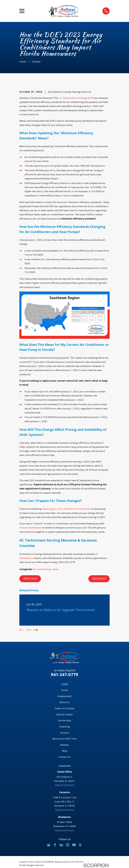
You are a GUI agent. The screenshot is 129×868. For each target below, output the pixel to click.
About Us (64, 702)
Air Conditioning (42, 569)
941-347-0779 (64, 674)
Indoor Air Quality (65, 708)
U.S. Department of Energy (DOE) (76, 98)
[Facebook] (55, 845)
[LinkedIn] (61, 845)
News (55, 569)
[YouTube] (74, 845)
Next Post (99, 579)
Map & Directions (65, 785)
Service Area (64, 720)
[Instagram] (68, 845)
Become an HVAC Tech (65, 739)
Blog (64, 751)
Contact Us (65, 757)
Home (64, 690)
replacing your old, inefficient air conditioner (66, 509)
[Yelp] (80, 845)
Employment (64, 696)
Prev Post (30, 579)
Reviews (64, 745)
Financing (65, 727)
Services (65, 733)
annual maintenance (30, 528)
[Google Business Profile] (49, 845)
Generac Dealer (65, 714)
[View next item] (36, 630)
